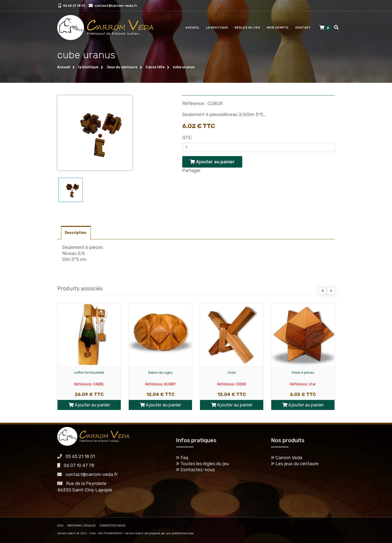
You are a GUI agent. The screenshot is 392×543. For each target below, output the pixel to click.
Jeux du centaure (122, 67)
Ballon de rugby (160, 373)
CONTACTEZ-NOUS (112, 525)
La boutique (217, 28)
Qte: (187, 138)
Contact (303, 28)
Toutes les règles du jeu (202, 464)
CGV (60, 525)
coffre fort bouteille (89, 373)
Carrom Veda (287, 458)
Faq (182, 458)
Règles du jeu (247, 28)
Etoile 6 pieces (303, 373)
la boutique (88, 67)
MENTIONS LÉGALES (81, 525)
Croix (232, 373)
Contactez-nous (195, 470)
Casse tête (155, 67)
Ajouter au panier (89, 405)
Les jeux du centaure (295, 464)
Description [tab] (76, 233)
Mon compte (278, 28)
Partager (191, 171)
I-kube (190, 533)
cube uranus (184, 67)
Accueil (192, 28)
